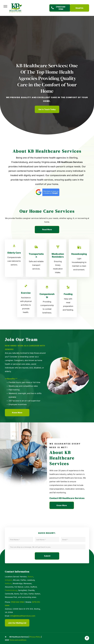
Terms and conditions (18, 640)
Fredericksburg (11, 590)
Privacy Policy (35, 637)
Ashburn (8, 583)
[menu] (5, 6)
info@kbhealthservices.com (23, 616)
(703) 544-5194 (17, 602)
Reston (30, 577)
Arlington (9, 580)
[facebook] (87, 638)
